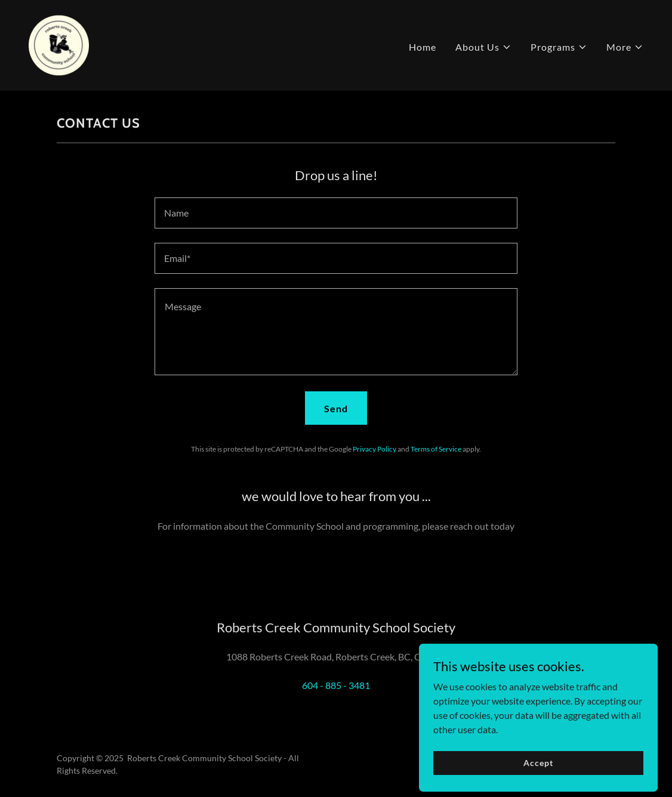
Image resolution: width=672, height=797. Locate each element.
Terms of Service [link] (436, 449)
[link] (59, 44)
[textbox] (336, 213)
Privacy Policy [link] (374, 449)
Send (336, 408)
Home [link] (423, 47)
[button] (483, 47)
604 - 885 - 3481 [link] (336, 685)
